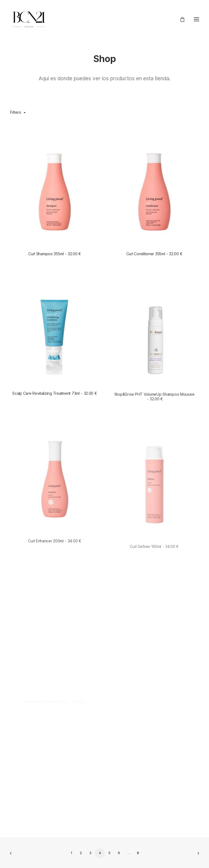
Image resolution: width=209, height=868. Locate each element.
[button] (196, 19)
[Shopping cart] (180, 19)
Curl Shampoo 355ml (55, 254)
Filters (16, 112)
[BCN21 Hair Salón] (29, 19)
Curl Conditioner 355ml (154, 254)
